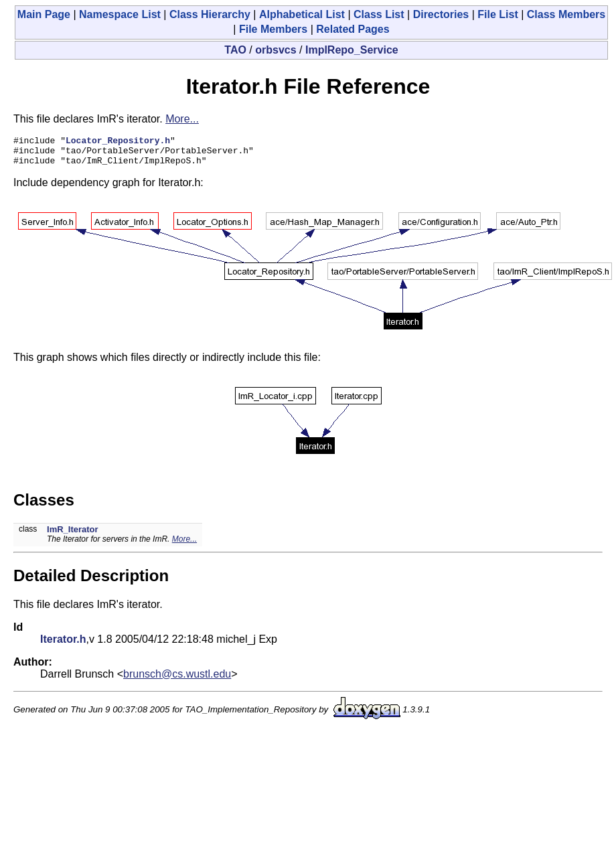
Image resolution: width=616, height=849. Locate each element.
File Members (273, 29)
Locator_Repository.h (118, 142)
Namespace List (120, 14)
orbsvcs (276, 50)
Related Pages (353, 29)
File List (497, 14)
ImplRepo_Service (352, 50)
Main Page (44, 14)
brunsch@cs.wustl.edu (177, 680)
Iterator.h (63, 645)
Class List (379, 14)
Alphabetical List (302, 14)
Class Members (566, 14)
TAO (235, 50)
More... (182, 119)
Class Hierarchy (210, 14)
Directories (441, 14)
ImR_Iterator (73, 535)
